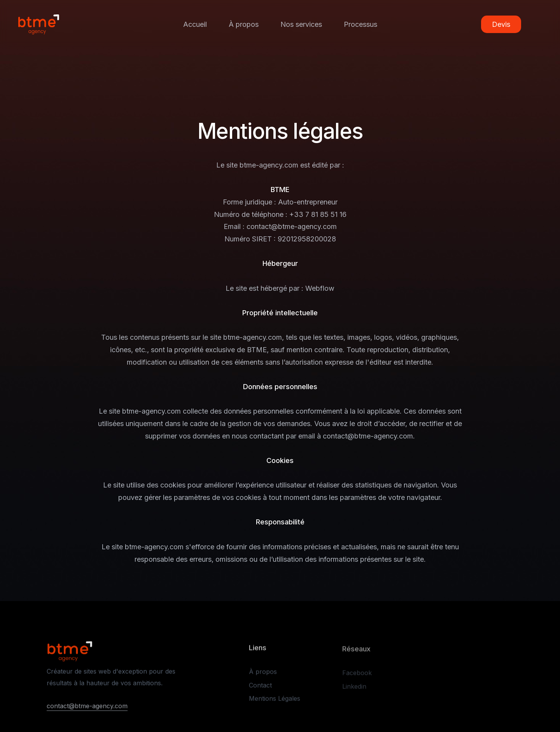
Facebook (357, 676)
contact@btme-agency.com (87, 708)
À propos (244, 24)
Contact (260, 688)
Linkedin (354, 689)
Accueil (195, 24)
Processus (360, 24)
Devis (501, 25)
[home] (38, 24)
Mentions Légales (275, 701)
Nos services (301, 24)
